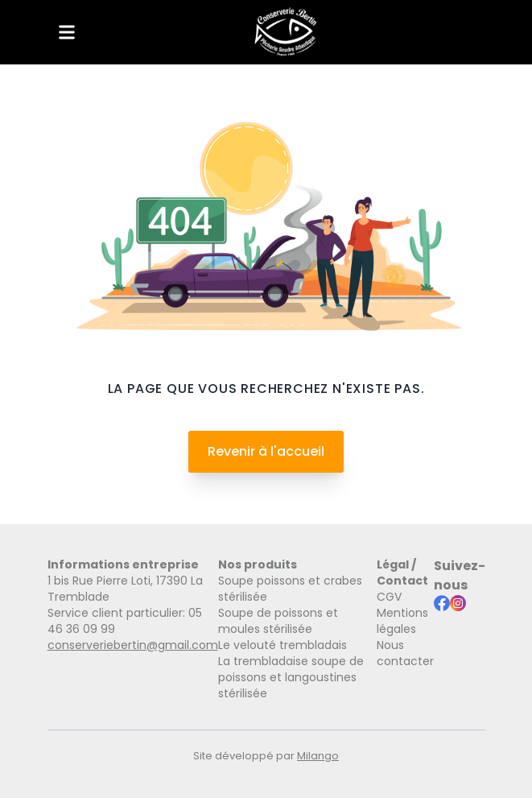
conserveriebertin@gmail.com (133, 645)
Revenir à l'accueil (266, 451)
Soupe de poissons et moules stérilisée (278, 621)
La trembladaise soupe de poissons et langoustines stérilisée (291, 677)
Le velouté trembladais (282, 645)
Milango (318, 756)
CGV (389, 597)
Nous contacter (405, 653)
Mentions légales (402, 621)
